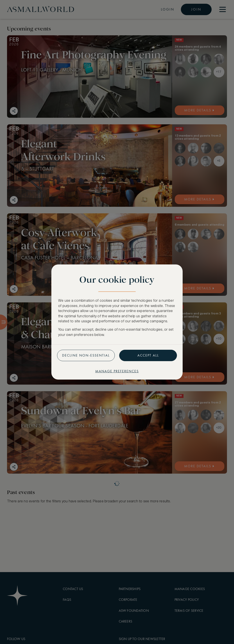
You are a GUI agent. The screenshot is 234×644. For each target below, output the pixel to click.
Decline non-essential (86, 355)
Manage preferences (117, 371)
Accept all (148, 355)
